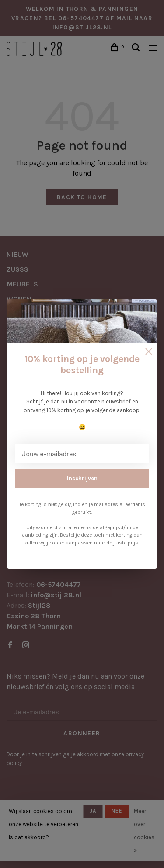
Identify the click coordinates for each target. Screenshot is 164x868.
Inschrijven (82, 478)
